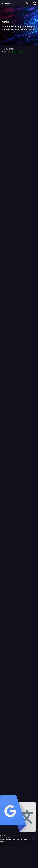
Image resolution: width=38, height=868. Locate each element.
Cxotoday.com (18, 52)
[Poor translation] (7, 845)
